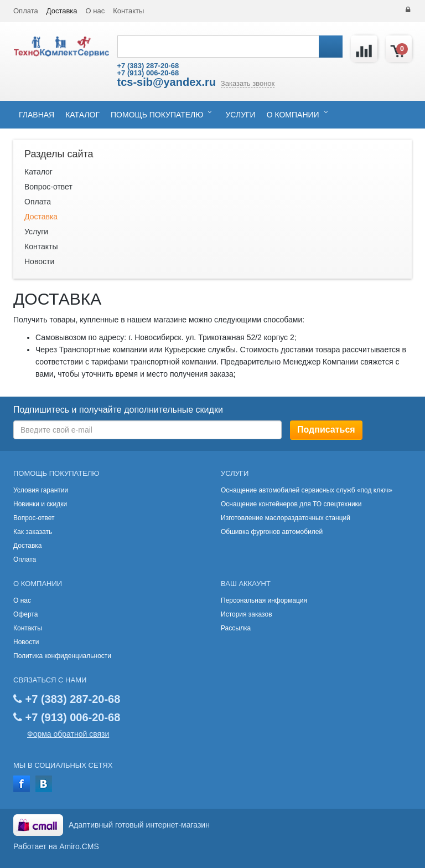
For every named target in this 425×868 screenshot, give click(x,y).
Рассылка (236, 628)
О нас (95, 11)
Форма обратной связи (68, 734)
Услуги (240, 115)
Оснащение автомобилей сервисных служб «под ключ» (307, 490)
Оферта (25, 614)
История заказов (247, 614)
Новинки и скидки (40, 504)
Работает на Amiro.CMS (56, 846)
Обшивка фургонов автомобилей (272, 532)
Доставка (62, 11)
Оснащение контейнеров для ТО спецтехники (291, 504)
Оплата (26, 11)
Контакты (128, 11)
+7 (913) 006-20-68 (148, 73)
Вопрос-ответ (48, 187)
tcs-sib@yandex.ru (167, 82)
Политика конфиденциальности (62, 656)
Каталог (82, 115)
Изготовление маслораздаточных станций (286, 518)
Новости (39, 261)
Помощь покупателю (157, 115)
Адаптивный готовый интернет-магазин (139, 825)
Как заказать (33, 532)
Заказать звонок (248, 83)
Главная (37, 115)
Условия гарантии (41, 490)
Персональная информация (264, 600)
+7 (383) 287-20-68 (148, 66)
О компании (293, 115)
